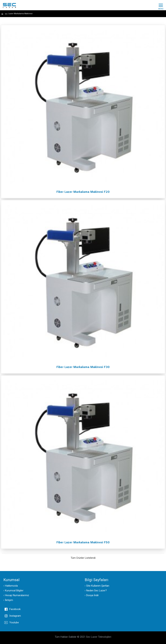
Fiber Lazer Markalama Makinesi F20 (83, 192)
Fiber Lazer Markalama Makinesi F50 (83, 543)
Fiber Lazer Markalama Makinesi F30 (83, 367)
